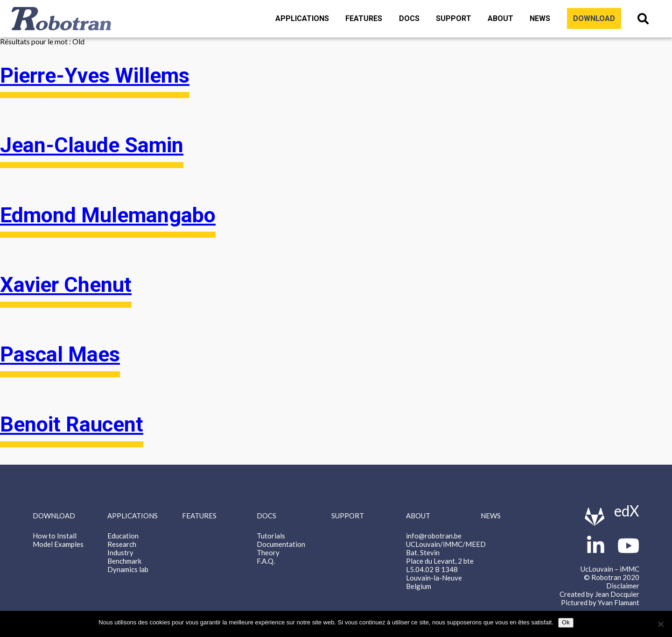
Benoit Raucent (72, 425)
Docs (409, 18)
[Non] (660, 624)
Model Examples (58, 544)
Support (454, 18)
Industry (120, 552)
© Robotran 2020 (612, 577)
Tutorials (271, 536)
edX (627, 511)
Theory (268, 552)
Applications (302, 18)
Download (594, 18)
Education (123, 536)
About (500, 18)
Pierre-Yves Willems (95, 76)
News (540, 18)
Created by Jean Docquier (599, 594)
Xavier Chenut (66, 285)
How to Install (55, 536)
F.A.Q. (266, 561)
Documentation (281, 544)
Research (122, 544)
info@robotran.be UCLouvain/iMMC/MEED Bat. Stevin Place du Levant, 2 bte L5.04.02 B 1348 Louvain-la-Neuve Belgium (446, 561)
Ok (566, 622)
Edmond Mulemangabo (108, 215)
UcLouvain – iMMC (610, 569)
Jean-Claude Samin (92, 145)
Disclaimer (623, 586)
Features (364, 18)
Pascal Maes (60, 354)
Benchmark (124, 561)
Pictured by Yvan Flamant (600, 602)
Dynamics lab (128, 569)
